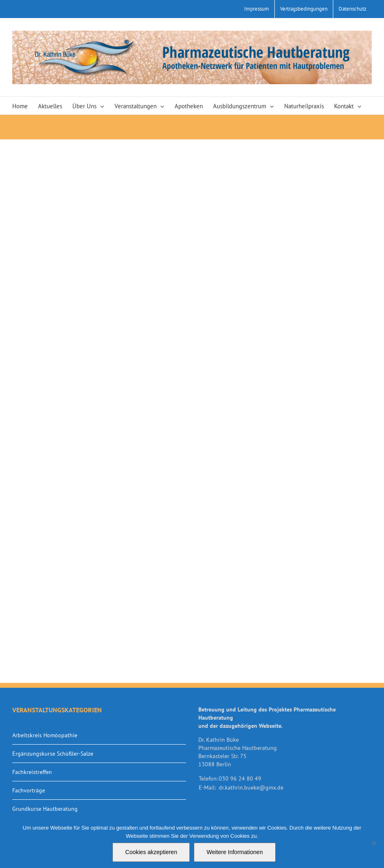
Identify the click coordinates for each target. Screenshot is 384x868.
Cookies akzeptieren (151, 852)
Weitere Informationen (235, 852)
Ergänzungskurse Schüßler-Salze (53, 754)
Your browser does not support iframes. (192, 411)
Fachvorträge (29, 790)
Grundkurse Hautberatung (45, 809)
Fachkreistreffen (32, 772)
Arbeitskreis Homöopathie (45, 735)
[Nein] (374, 843)
